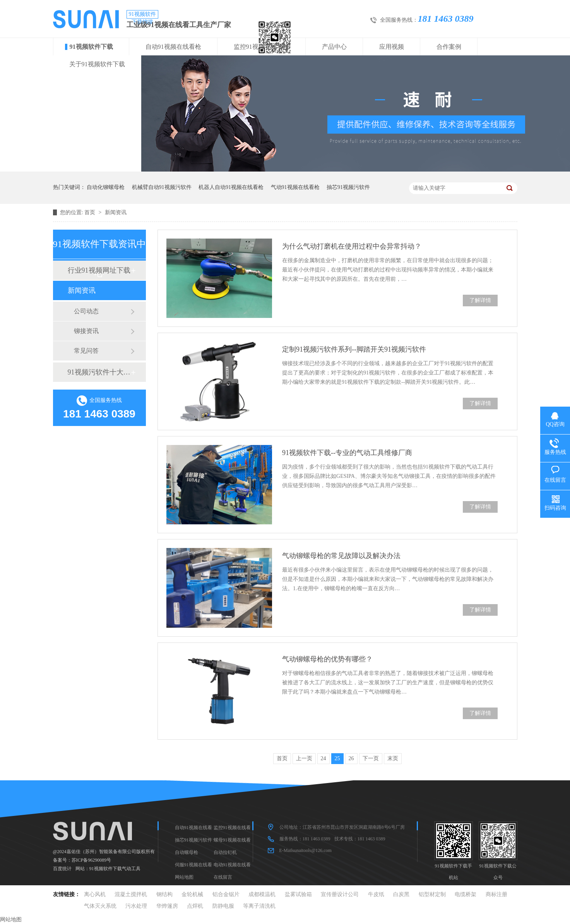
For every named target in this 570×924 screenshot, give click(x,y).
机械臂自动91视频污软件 (162, 187)
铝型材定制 (432, 894)
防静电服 (223, 906)
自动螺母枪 (187, 852)
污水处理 (136, 906)
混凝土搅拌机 (131, 894)
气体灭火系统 (100, 906)
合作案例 (449, 47)
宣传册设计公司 (340, 894)
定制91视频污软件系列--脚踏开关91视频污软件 (354, 349)
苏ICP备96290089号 (92, 860)
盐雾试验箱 (298, 894)
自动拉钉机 (225, 852)
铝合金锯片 (226, 894)
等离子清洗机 (259, 906)
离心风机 (95, 894)
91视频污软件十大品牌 (99, 372)
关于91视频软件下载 (97, 64)
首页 (91, 212)
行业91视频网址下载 (99, 270)
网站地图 (184, 877)
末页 (393, 758)
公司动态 (86, 311)
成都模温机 (262, 894)
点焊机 (195, 906)
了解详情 (480, 300)
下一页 (371, 758)
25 (337, 758)
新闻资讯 (116, 212)
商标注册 (496, 894)
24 (324, 758)
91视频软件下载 (91, 47)
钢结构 (164, 894)
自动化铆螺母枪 (106, 187)
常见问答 (86, 351)
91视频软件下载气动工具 (115, 869)
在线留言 (223, 877)
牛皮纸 (376, 894)
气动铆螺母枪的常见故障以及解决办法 (341, 556)
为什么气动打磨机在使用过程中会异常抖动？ (352, 246)
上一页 (304, 758)
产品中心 (334, 47)
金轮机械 (192, 894)
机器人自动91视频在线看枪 (231, 187)
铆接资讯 (86, 331)
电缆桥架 (466, 894)
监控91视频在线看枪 (262, 47)
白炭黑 (401, 894)
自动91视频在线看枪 (173, 47)
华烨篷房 (167, 906)
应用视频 (392, 47)
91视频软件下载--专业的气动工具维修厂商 (347, 453)
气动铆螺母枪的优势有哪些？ (327, 659)
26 (351, 758)
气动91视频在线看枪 (295, 187)
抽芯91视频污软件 (348, 187)
